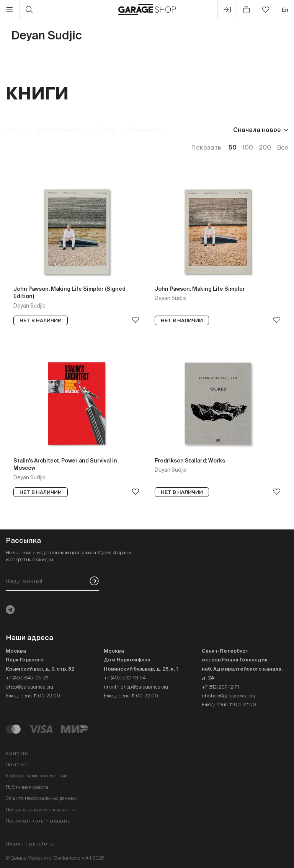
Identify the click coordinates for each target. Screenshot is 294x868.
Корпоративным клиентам (37, 776)
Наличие (145, 130)
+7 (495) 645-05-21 (27, 678)
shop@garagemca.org (29, 687)
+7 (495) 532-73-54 (125, 678)
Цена (14, 130)
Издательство (61, 130)
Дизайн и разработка (30, 844)
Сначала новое (257, 130)
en (285, 10)
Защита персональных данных (41, 798)
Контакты (17, 753)
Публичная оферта (27, 787)
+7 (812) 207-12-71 (220, 687)
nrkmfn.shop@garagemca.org (136, 687)
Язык (107, 130)
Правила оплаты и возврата (38, 821)
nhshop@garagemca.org (229, 696)
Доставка (17, 765)
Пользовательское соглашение (42, 810)
